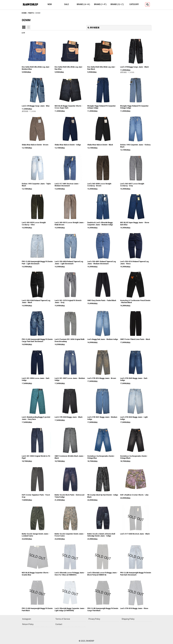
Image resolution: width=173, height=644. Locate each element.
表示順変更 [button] (94, 28)
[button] (147, 4)
